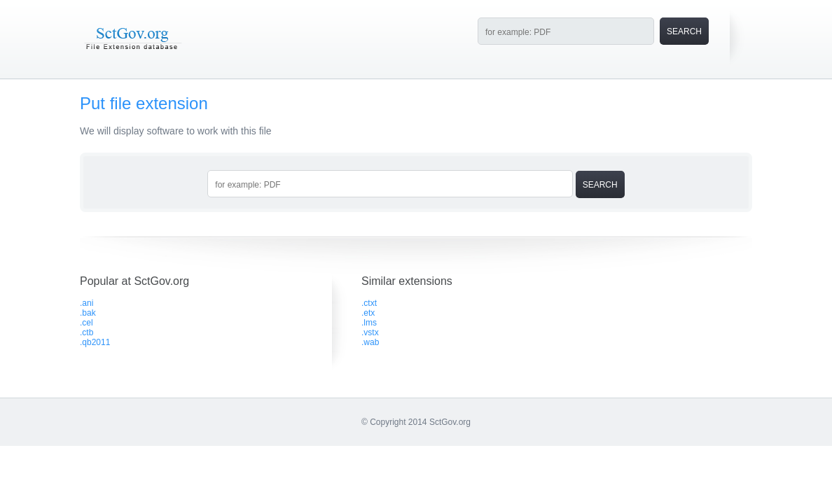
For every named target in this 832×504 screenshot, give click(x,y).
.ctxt (369, 303)
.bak (88, 313)
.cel (86, 323)
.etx (368, 313)
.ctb (86, 332)
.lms (369, 323)
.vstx (370, 332)
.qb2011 (95, 342)
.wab (370, 342)
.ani (86, 303)
